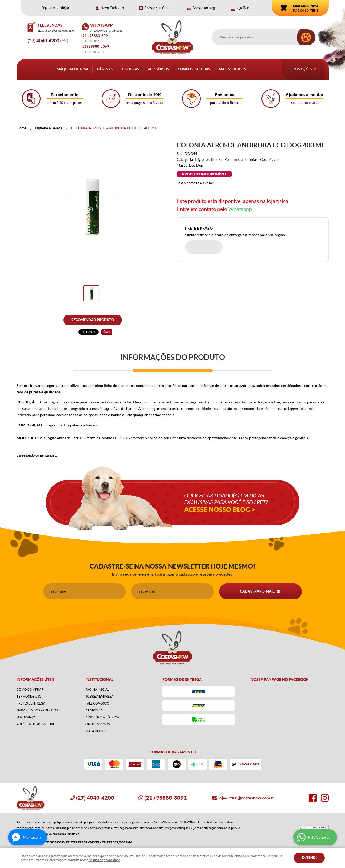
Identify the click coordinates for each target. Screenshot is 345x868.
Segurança (26, 717)
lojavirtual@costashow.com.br (247, 798)
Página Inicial (97, 689)
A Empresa (94, 710)
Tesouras (130, 69)
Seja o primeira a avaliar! (195, 183)
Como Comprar (30, 689)
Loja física (243, 8)
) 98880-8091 (96, 36)
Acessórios (158, 69)
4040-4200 (48, 41)
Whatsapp (240, 209)
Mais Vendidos (232, 69)
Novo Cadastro (112, 8)
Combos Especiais (194, 69)
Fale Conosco (97, 703)
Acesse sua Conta (158, 8)
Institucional (99, 679)
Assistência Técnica (102, 717)
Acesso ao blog (204, 8)
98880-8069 (95, 47)
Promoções (301, 69)
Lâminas (105, 69)
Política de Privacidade (37, 724)
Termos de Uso (29, 696)
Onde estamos (98, 724)
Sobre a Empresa (99, 696)
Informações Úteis (36, 679)
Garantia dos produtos (37, 710)
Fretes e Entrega (31, 703)
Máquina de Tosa (72, 69)
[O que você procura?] (306, 37)
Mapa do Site (96, 731)
